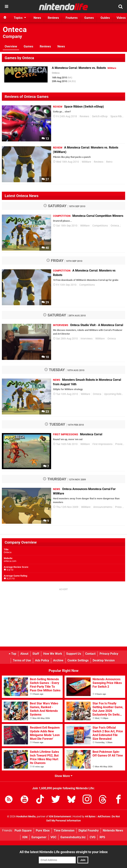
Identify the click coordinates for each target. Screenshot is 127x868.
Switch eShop (100, 116)
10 (45, 357)
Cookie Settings (78, 660)
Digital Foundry (89, 830)
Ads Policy (42, 660)
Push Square (23, 830)
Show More (63, 776)
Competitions (100, 226)
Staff (36, 654)
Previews (120, 444)
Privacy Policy (109, 654)
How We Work (53, 654)
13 (45, 139)
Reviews (45, 46)
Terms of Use (22, 660)
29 (45, 302)
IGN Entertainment (60, 817)
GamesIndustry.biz (73, 837)
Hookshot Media (26, 817)
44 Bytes (90, 817)
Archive (58, 660)
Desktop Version (104, 660)
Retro (109, 162)
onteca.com (10, 561)
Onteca (15, 29)
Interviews (87, 339)
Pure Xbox (43, 830)
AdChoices (104, 817)
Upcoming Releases (115, 394)
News (61, 46)
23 (45, 412)
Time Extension (64, 830)
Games (28, 46)
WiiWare (86, 162)
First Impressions (102, 444)
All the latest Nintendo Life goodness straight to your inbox (64, 852)
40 (45, 248)
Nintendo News (113, 830)
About (24, 654)
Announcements (103, 507)
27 (45, 179)
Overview (11, 46)
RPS (102, 837)
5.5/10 (10, 570)
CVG (93, 837)
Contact (90, 654)
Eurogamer (39, 837)
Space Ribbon (118, 116)
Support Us (74, 654)
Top (12, 654)
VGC (53, 837)
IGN (25, 837)
